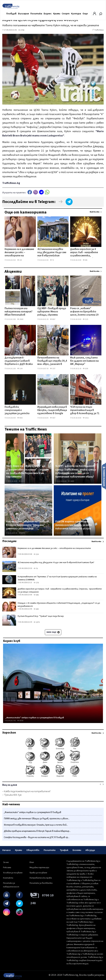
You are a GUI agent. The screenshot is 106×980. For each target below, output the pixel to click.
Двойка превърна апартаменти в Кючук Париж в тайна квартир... (37, 831)
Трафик (64, 850)
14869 (71, 481)
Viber (36, 192)
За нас (6, 862)
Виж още (53, 632)
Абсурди (90, 850)
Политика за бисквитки (41, 883)
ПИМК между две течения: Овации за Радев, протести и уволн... (37, 819)
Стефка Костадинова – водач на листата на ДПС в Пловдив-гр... (37, 837)
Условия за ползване (13, 873)
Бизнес (48, 14)
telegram (41, 192)
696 (85, 260)
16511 (86, 418)
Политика (36, 14)
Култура (76, 14)
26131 (22, 481)
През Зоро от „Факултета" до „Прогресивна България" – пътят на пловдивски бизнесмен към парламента (27, 471)
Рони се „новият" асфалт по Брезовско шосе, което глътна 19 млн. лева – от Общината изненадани (84, 312)
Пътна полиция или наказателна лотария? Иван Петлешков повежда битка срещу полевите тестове (19, 312)
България (23, 14)
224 (19, 260)
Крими (57, 14)
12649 (71, 533)
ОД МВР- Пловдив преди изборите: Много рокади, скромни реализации (52, 312)
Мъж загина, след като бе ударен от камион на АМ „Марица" (84, 361)
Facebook (30, 192)
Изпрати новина (104, 476)
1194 (20, 369)
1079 (37, 622)
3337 (53, 369)
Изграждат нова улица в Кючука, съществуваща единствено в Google (52, 410)
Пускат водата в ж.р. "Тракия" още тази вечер (41, 616)
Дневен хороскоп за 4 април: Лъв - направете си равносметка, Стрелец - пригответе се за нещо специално (84, 253)
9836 (20, 418)
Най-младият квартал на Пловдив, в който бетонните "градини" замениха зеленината (28, 525)
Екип (32, 862)
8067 (53, 319)
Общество (33, 850)
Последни (9, 541)
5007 (53, 418)
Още (85, 14)
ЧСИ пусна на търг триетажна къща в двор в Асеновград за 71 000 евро (85, 410)
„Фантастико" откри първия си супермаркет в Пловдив (35, 718)
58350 (20, 721)
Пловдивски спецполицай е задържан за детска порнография (17, 410)
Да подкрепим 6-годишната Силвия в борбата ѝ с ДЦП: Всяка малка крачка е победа (19, 361)
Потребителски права (41, 878)
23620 (20, 319)
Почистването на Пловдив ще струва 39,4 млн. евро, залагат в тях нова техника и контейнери (52, 361)
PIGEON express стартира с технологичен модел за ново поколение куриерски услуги (74, 525)
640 (36, 609)
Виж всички (95, 212)
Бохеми (77, 850)
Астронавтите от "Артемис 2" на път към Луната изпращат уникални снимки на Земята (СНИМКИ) (57, 578)
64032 (22, 533)
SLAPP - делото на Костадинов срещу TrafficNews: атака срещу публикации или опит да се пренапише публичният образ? (76, 471)
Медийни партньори (39, 868)
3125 (85, 319)
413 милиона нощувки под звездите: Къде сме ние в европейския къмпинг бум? (52, 253)
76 (52, 260)
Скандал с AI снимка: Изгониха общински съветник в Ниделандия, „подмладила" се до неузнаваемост (59, 605)
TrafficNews (99, 30)
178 (36, 583)
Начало (7, 850)
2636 (85, 369)
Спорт (66, 14)
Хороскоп (9, 733)
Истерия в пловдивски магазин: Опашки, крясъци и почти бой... (36, 825)
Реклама (7, 868)
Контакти (8, 878)
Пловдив (11, 14)
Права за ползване (38, 873)
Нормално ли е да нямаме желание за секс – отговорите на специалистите (19, 253)
